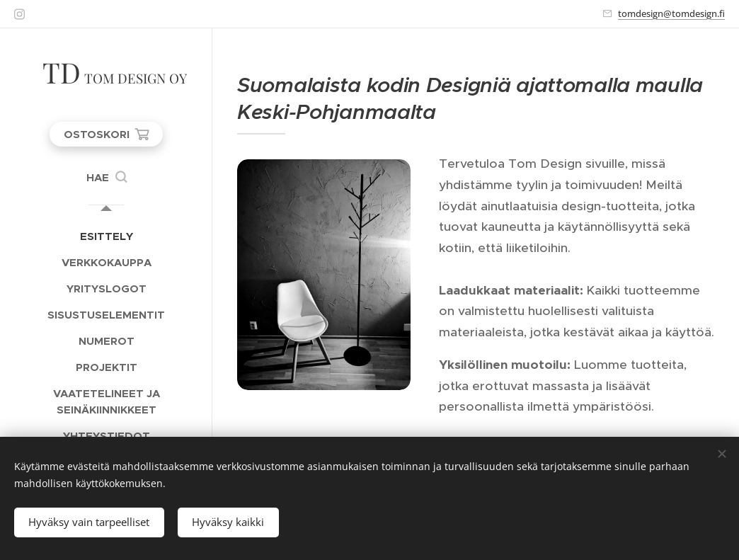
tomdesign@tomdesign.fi (671, 13)
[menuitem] (106, 236)
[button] (107, 178)
